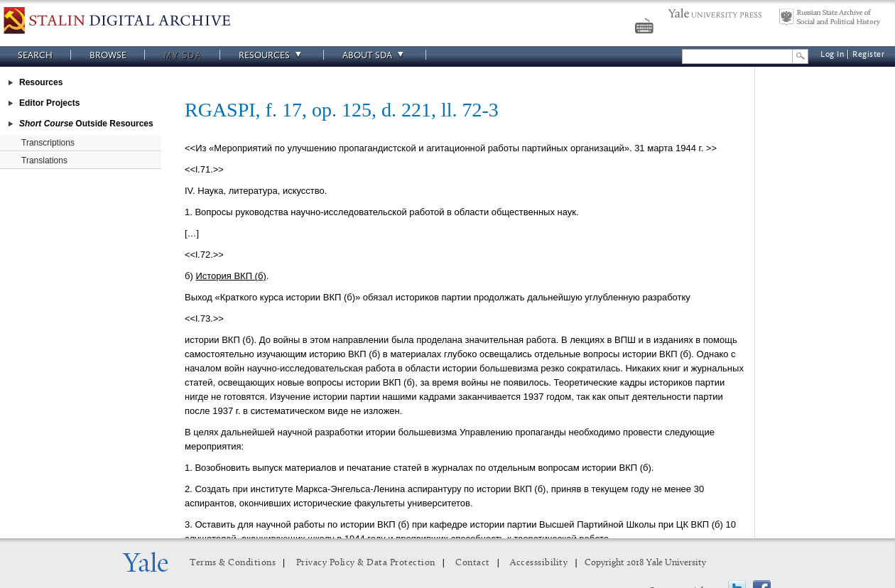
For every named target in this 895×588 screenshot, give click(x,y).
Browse (108, 55)
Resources (272, 55)
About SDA (375, 55)
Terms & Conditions (233, 563)
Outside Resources (86, 124)
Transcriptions (48, 143)
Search (35, 55)
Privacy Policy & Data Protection (366, 563)
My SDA (183, 55)
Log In (832, 54)
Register (868, 54)
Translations (44, 160)
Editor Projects (49, 103)
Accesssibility (539, 563)
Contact (473, 563)
